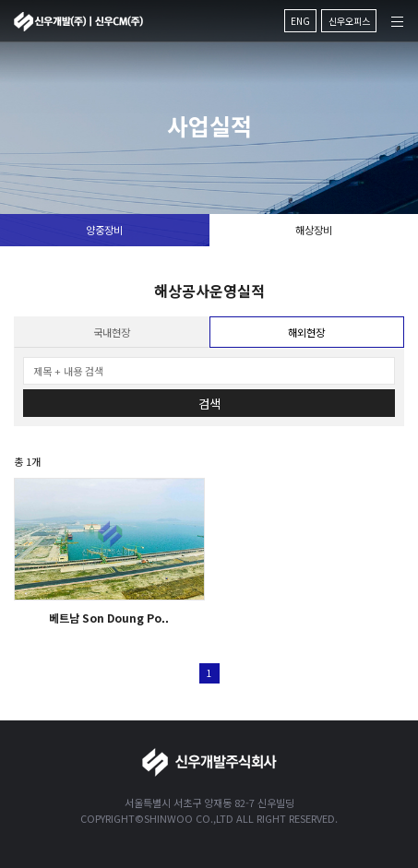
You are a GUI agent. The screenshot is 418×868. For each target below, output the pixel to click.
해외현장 (306, 332)
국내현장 (112, 332)
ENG (300, 21)
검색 (209, 404)
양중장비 (104, 230)
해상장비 (314, 230)
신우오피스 (349, 21)
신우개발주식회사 (78, 22)
